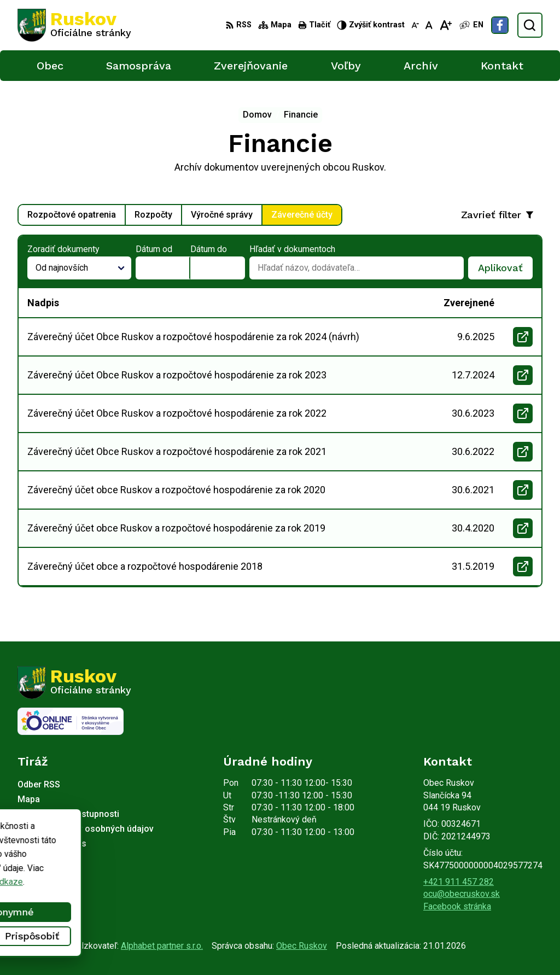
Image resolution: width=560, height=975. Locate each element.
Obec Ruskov (302, 946)
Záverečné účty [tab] (302, 215)
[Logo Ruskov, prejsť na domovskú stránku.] (74, 25)
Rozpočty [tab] (153, 215)
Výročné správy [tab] (222, 215)
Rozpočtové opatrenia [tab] (72, 215)
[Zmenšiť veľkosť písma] (415, 25)
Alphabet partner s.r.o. (162, 946)
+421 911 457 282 (459, 882)
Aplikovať (505, 271)
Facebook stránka (457, 906)
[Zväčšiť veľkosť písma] (445, 25)
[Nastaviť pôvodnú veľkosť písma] (429, 25)
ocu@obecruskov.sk (462, 894)
